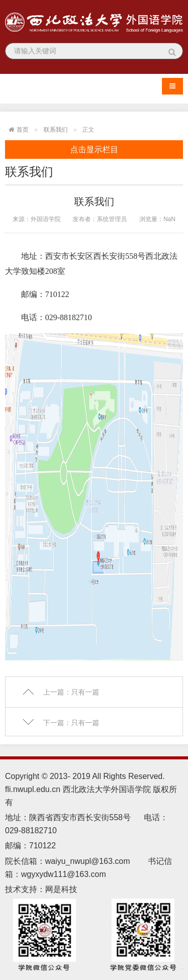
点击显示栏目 (94, 150)
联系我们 (56, 130)
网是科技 (62, 889)
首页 (23, 130)
